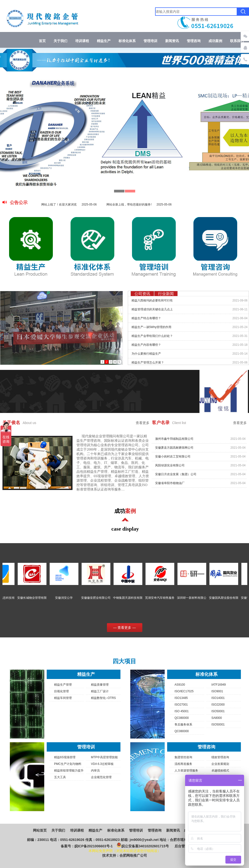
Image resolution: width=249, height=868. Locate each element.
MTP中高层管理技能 (104, 757)
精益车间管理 (63, 698)
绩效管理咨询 (220, 757)
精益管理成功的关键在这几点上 (152, 309)
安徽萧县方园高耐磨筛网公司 (174, 451)
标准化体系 (127, 41)
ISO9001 (217, 691)
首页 (42, 41)
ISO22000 (218, 705)
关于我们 (60, 41)
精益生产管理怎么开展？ (148, 363)
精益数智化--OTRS (103, 698)
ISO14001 (218, 698)
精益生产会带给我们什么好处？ (152, 336)
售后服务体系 (183, 725)
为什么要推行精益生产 (146, 354)
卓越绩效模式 (220, 771)
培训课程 (82, 41)
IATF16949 (219, 685)
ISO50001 (218, 711)
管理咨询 (194, 41)
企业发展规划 (220, 764)
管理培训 (150, 41)
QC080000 (182, 718)
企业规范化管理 (101, 777)
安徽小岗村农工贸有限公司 (173, 460)
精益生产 (104, 41)
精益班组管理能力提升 (69, 771)
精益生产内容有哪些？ (146, 345)
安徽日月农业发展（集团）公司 (176, 477)
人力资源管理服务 (186, 771)
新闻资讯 (172, 41)
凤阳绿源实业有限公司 (170, 469)
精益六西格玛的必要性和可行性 (152, 300)
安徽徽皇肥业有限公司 (102, 598)
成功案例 (215, 41)
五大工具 (60, 777)
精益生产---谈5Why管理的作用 (152, 327)
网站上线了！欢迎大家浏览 (69, 205)
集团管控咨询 (183, 757)
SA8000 (217, 718)
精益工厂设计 (100, 691)
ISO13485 (181, 698)
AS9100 (180, 685)
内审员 (95, 771)
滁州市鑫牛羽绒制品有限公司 (174, 442)
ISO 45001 (182, 711)
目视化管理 (61, 691)
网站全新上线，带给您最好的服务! (139, 205)
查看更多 (143, 423)
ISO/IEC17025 (184, 691)
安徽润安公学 (70, 598)
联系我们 (237, 41)
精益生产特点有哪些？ (146, 318)
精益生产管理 (63, 685)
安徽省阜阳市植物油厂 (170, 486)
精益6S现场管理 (65, 757)
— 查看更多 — (125, 628)
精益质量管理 (100, 685)
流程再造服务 (183, 764)
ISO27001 (181, 705)
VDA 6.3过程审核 (102, 764)
